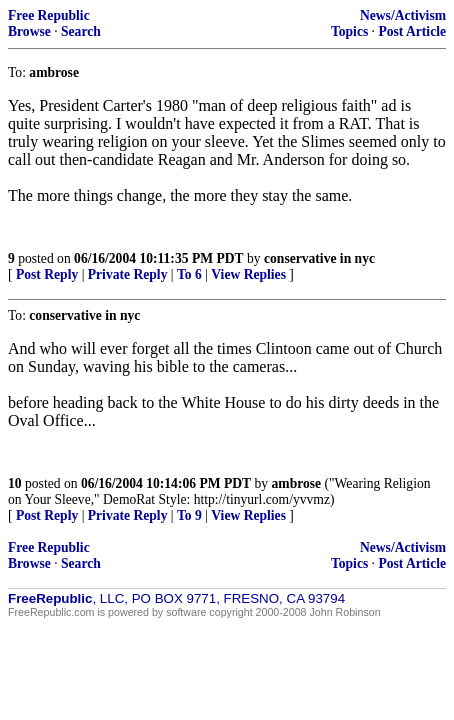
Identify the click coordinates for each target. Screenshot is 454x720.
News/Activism (403, 15)
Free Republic (49, 15)
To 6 (189, 274)
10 (15, 483)
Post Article (412, 31)
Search (81, 31)
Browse (29, 31)
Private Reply (128, 274)
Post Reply (47, 274)
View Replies (248, 274)
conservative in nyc (319, 258)
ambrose (297, 483)
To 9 (189, 515)
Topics (349, 31)
